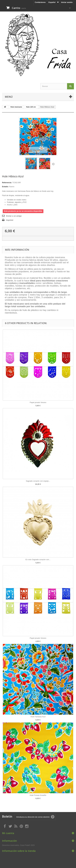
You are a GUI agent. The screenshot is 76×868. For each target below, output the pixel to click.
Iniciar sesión (67, 2)
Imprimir (10, 220)
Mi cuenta (8, 833)
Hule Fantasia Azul (38, 717)
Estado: (5, 187)
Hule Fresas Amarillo (38, 795)
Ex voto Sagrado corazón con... (38, 560)
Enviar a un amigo (14, 216)
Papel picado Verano (38, 402)
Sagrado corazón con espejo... (38, 481)
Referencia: (7, 183)
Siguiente (53, 164)
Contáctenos (40, 2)
